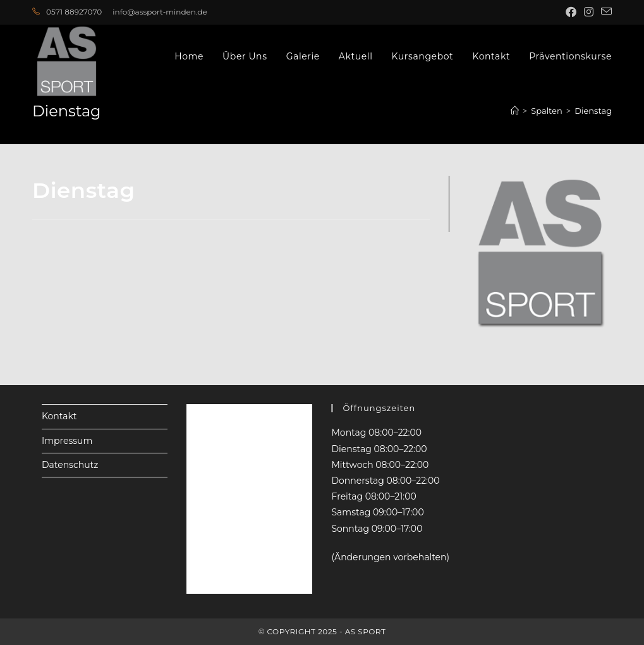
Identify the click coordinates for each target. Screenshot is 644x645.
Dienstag (593, 111)
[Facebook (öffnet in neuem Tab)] (571, 12)
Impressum (67, 441)
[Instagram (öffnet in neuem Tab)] (589, 12)
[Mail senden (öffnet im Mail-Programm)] (605, 12)
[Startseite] (515, 111)
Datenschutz (70, 465)
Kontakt (59, 416)
